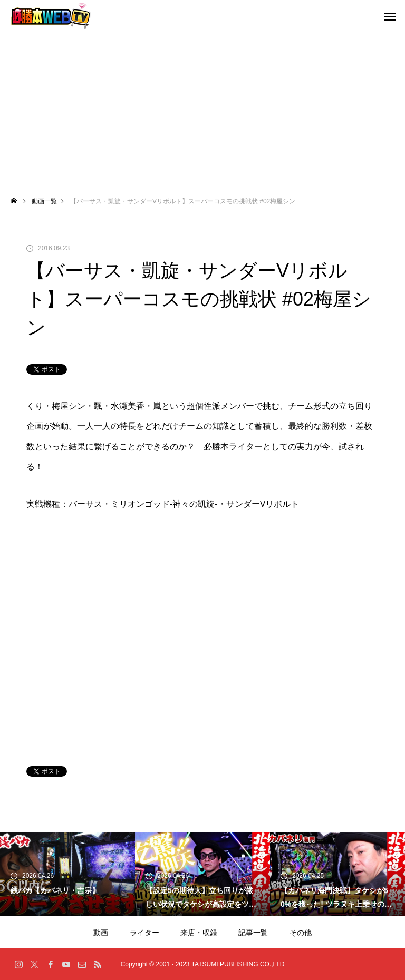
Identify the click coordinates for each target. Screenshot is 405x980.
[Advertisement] (202, 111)
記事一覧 (253, 933)
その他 (301, 933)
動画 (101, 933)
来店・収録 (199, 933)
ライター (144, 933)
